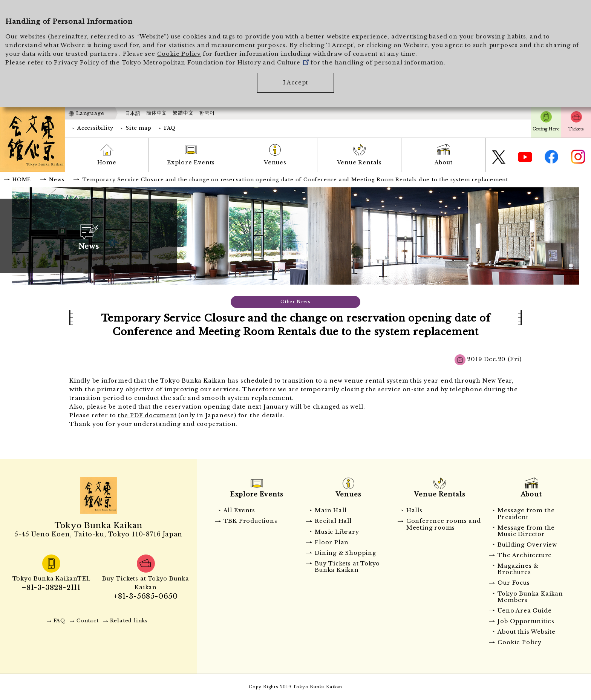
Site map (138, 128)
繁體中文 (183, 113)
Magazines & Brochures (518, 569)
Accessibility (95, 128)
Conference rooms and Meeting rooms (444, 524)
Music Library (337, 532)
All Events (239, 510)
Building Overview (527, 545)
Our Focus (514, 583)
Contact (88, 621)
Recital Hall (333, 521)
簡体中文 (157, 113)
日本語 (133, 113)
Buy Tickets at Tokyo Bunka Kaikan (347, 567)
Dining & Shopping (345, 553)
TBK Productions (250, 521)
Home (107, 162)
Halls (414, 510)
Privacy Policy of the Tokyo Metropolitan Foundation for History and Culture (181, 63)
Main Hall (331, 510)
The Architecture (525, 555)
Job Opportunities (526, 621)
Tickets (576, 129)
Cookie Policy (179, 54)
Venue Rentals (359, 162)
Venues (275, 162)
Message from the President (526, 514)
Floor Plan (332, 542)
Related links (129, 621)
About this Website (526, 632)
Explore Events (191, 162)
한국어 (207, 113)
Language (90, 113)
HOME (22, 180)
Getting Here (546, 129)
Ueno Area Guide (524, 611)
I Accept (295, 83)
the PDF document (147, 415)
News (57, 180)
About (444, 162)
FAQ (170, 128)
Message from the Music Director (526, 531)
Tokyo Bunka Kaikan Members (530, 597)
